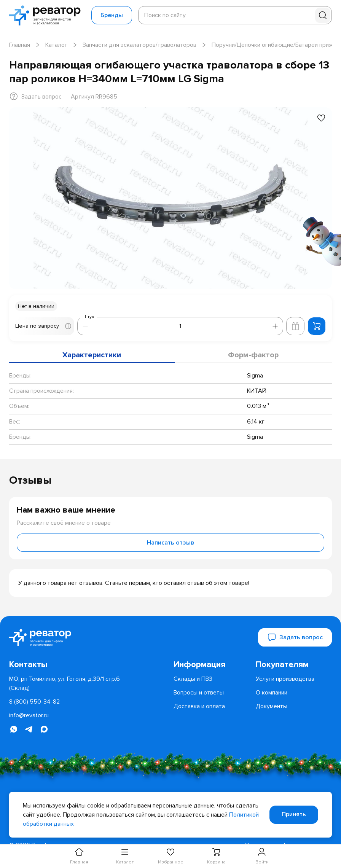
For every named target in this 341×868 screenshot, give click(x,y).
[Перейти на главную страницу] (47, 15)
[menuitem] (212, 664)
